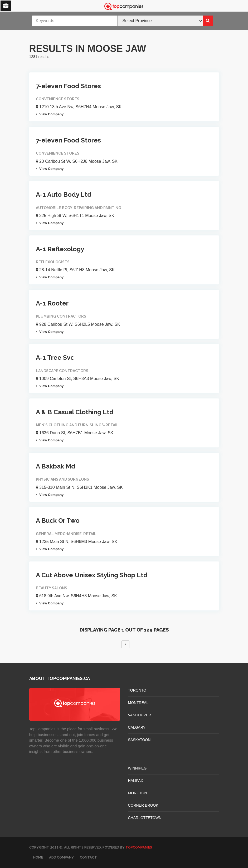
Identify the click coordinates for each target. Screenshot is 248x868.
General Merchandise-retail (66, 534)
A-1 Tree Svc (55, 357)
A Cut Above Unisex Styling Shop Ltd (92, 575)
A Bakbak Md (56, 466)
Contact (88, 857)
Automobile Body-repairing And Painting (79, 208)
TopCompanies (139, 847)
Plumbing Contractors (61, 316)
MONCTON (138, 793)
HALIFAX (136, 781)
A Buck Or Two (58, 521)
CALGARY (137, 727)
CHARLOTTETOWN (145, 818)
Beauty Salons (52, 588)
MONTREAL (138, 703)
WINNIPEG (137, 768)
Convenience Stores (58, 99)
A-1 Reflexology (60, 249)
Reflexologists (53, 262)
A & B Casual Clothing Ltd (75, 412)
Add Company (61, 857)
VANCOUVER (140, 715)
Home (38, 857)
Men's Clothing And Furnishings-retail (77, 425)
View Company (50, 114)
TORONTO (137, 690)
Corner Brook (143, 805)
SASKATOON (139, 740)
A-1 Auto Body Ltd (64, 194)
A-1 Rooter (52, 303)
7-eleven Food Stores (68, 86)
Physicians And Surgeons (62, 479)
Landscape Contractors (62, 371)
